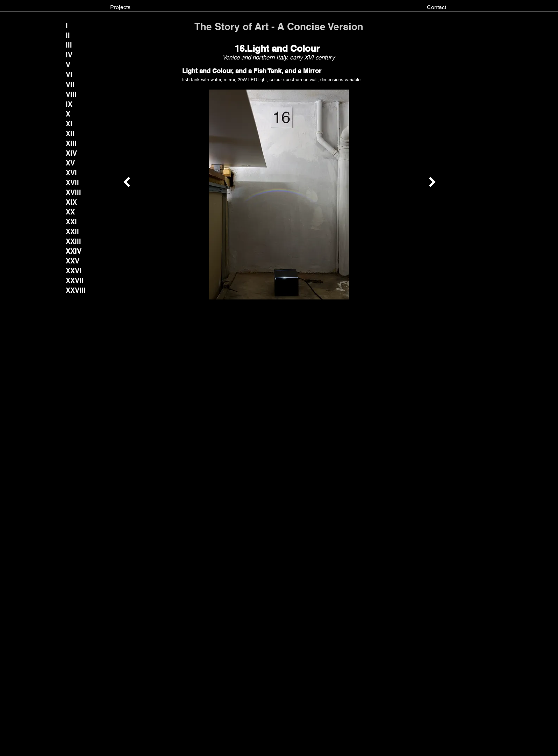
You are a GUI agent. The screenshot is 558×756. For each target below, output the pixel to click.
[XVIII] (73, 192)
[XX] (71, 212)
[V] (71, 65)
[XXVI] (74, 271)
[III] (71, 45)
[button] (74, 251)
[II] (71, 35)
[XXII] (72, 232)
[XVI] (71, 173)
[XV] (71, 163)
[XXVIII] (76, 290)
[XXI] (71, 222)
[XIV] (71, 153)
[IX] (71, 104)
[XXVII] (75, 281)
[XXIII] (73, 241)
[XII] (71, 134)
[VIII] (71, 94)
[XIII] (71, 143)
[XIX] (71, 202)
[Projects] (120, 7)
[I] (71, 26)
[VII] (70, 85)
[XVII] (72, 183)
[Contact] (437, 7)
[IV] (71, 55)
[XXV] (73, 261)
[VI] (71, 75)
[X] (71, 114)
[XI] (71, 124)
